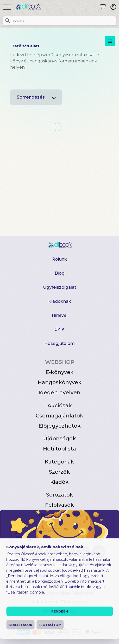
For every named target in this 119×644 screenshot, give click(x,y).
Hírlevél (60, 315)
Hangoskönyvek (60, 382)
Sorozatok (60, 495)
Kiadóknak (60, 301)
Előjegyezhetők (60, 426)
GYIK (59, 329)
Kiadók (59, 482)
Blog (60, 273)
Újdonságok (60, 439)
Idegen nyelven (59, 392)
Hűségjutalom (59, 343)
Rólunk (59, 259)
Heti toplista (59, 449)
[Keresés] (103, 7)
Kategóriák (59, 462)
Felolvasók (59, 505)
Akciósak (60, 405)
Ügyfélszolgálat (60, 287)
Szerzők (59, 472)
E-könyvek (60, 372)
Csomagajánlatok (59, 416)
